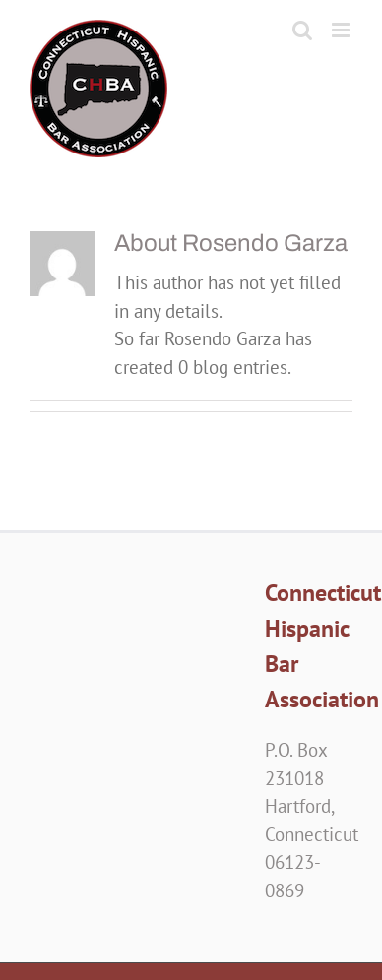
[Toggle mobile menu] (342, 30)
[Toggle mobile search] (302, 30)
